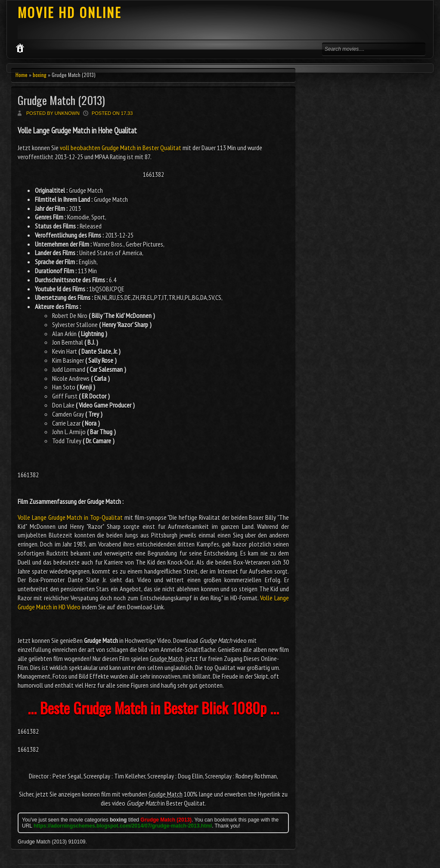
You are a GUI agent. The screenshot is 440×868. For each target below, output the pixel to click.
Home (22, 75)
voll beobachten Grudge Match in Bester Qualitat (121, 148)
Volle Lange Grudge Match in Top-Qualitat (70, 517)
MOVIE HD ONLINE (70, 12)
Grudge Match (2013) (61, 100)
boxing (40, 75)
